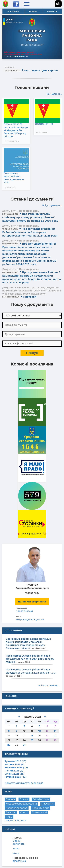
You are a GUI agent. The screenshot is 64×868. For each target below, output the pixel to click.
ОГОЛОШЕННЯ (44, 124)
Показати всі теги (15, 820)
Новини (33, 11)
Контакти (52, 11)
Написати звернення (32, 602)
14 (55, 731)
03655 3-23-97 (24, 611)
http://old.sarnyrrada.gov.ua (16, 56)
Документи (13, 11)
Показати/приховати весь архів (24, 783)
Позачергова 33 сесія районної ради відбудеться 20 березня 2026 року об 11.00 (16, 130)
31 (24, 745)
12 (39, 731)
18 (32, 736)
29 (9, 745)
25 (32, 740)
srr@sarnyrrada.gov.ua (30, 619)
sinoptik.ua (19, 861)
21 (55, 736)
